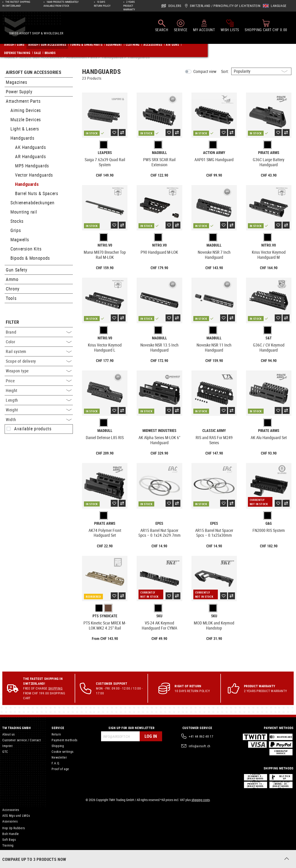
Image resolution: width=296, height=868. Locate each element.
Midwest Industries (159, 431)
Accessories (11, 810)
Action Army (214, 153)
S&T (269, 338)
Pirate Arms (269, 153)
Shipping (55, 688)
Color (39, 342)
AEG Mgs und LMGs (16, 815)
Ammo (12, 279)
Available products (33, 429)
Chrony (13, 289)
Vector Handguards (34, 175)
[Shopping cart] (266, 27)
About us (9, 734)
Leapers (105, 153)
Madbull (159, 153)
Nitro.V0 (105, 245)
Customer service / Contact (22, 740)
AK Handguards (30, 147)
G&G (269, 523)
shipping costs (201, 800)
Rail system (39, 351)
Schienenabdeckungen (32, 203)
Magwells (20, 240)
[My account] (204, 27)
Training (8, 845)
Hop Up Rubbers (14, 828)
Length (39, 400)
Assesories (10, 821)
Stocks (17, 221)
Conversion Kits (26, 249)
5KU (159, 616)
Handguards (22, 138)
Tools (11, 298)
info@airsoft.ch (200, 746)
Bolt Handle (11, 834)
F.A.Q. (56, 763)
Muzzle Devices (26, 119)
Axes (6, 857)
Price (39, 381)
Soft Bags (9, 839)
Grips (16, 230)
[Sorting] (261, 71)
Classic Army (214, 431)
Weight (39, 410)
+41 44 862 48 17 (201, 736)
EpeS (159, 523)
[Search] (162, 27)
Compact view (205, 71)
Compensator (12, 851)
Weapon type (39, 371)
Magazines (17, 82)
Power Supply (19, 92)
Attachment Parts (23, 101)
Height (39, 390)
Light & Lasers (25, 129)
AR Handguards (30, 156)
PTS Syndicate (105, 616)
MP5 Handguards (32, 166)
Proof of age (60, 769)
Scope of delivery (39, 361)
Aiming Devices (26, 110)
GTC (5, 752)
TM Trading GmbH (17, 728)
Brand (39, 332)
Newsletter (59, 757)
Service (58, 728)
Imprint (7, 746)
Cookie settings (63, 752)
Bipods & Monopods (30, 258)
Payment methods (65, 740)
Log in (150, 736)
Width (39, 419)
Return (56, 734)
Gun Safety (16, 270)
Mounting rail (24, 212)
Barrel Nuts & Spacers (37, 193)
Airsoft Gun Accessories (34, 72)
